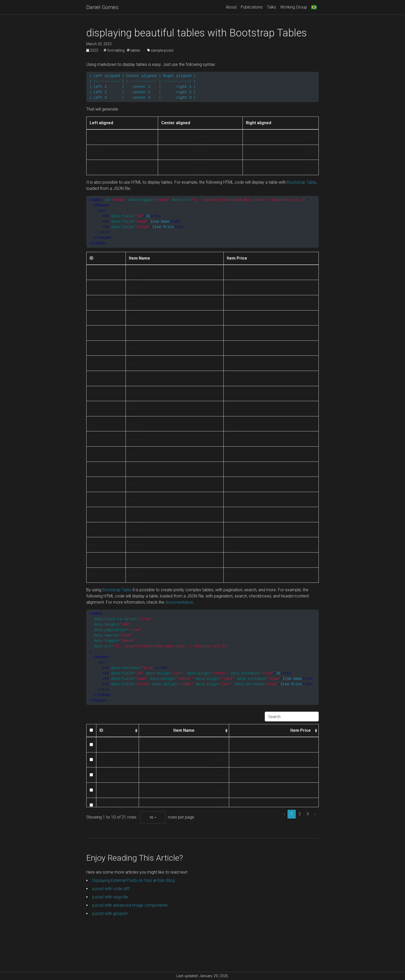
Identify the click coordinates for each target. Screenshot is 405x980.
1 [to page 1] (292, 814)
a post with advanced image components (130, 905)
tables (134, 50)
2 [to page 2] (300, 814)
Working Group (294, 7)
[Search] (292, 717)
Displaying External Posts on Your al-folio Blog (133, 880)
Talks (271, 7)
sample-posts (160, 50)
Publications (252, 7)
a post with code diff (111, 889)
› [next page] (315, 814)
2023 (93, 50)
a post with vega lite (110, 897)
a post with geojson (110, 913)
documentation (179, 602)
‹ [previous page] (284, 814)
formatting (114, 50)
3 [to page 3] (308, 814)
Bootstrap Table (302, 182)
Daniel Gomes (102, 7)
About (231, 7)
